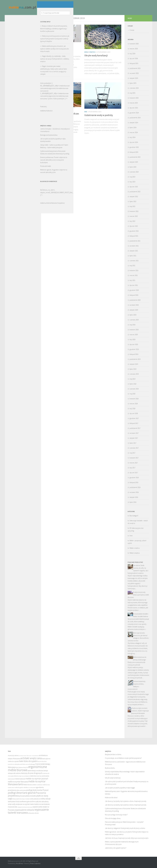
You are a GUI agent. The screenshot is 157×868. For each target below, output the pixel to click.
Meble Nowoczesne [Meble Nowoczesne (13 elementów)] (30, 785)
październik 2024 (135, 118)
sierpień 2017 (134, 438)
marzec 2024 (134, 132)
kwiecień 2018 (134, 399)
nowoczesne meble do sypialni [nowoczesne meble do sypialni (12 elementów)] (16, 787)
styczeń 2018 (134, 413)
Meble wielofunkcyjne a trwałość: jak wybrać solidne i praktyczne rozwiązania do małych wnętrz (22, 62)
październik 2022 (135, 192)
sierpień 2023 (134, 162)
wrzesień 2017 (134, 433)
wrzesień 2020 (134, 305)
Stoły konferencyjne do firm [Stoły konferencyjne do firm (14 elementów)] (25, 801)
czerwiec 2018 (134, 389)
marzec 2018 (134, 404)
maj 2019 (132, 379)
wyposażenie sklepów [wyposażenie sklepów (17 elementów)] (25, 810)
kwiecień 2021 (134, 270)
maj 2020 (132, 325)
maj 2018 (132, 394)
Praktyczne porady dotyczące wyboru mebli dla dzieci (138, 595)
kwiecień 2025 (134, 98)
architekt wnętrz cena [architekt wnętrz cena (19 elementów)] (31, 758)
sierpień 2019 (134, 364)
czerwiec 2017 (134, 448)
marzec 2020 (134, 335)
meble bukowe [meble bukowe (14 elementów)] (20, 779)
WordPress (19, 863)
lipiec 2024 (133, 127)
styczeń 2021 (134, 285)
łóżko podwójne (26, 112)
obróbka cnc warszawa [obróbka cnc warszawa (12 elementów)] (29, 787)
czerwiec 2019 (134, 374)
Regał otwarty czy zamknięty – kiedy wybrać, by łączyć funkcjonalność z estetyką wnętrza (22, 72)
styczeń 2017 (134, 473)
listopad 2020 (134, 295)
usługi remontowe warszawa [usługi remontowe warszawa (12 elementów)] (25, 807)
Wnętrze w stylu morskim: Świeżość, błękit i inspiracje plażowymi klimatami (140, 711)
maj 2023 (132, 177)
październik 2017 (135, 428)
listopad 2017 (134, 423)
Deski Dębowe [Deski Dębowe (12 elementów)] (19, 767)
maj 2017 (132, 453)
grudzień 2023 (134, 147)
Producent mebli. (13, 180)
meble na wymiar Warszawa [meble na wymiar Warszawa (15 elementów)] (18, 782)
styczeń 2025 (134, 108)
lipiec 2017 (133, 443)
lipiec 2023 (133, 167)
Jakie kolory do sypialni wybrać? (116, 848)
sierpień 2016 (134, 497)
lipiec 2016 (133, 502)
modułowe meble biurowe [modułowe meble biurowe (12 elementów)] (43, 785)
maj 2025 (132, 93)
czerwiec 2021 (134, 261)
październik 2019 (135, 359)
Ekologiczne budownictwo (17, 149)
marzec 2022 (134, 216)
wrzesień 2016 (134, 492)
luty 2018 (132, 408)
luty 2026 (132, 54)
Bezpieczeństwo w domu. (113, 754)
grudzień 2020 (134, 290)
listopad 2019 (134, 354)
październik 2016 (135, 487)
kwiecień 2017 (134, 458)
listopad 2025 (134, 63)
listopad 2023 (134, 152)
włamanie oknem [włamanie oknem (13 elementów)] (33, 813)
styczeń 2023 (134, 187)
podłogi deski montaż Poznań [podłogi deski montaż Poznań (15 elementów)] (37, 790)
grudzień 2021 (134, 231)
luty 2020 (132, 339)
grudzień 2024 (134, 113)
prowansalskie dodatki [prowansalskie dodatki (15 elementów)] (27, 796)
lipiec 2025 (133, 83)
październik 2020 (135, 300)
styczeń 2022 (134, 226)
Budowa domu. (110, 768)
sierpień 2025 (134, 78)
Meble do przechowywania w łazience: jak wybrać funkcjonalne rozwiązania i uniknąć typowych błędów (22, 52)
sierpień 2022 (134, 197)
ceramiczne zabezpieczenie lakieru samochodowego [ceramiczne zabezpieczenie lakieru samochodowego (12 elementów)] (21, 764)
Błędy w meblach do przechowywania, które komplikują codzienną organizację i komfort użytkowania (21, 42)
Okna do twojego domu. (113, 818)
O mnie (132, 30)
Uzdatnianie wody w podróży (99, 115)
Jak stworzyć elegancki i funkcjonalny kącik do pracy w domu (125, 828)
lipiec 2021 (133, 256)
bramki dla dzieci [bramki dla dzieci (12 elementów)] (42, 761)
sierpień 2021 (134, 251)
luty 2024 (132, 137)
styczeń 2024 (134, 142)
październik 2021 (135, 241)
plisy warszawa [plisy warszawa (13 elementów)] (21, 790)
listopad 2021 (134, 236)
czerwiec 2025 (134, 88)
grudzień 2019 (134, 349)
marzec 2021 (134, 275)
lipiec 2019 (133, 369)
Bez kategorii (134, 516)
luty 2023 (132, 182)
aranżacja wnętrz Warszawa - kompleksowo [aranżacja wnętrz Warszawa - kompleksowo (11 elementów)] (29, 756)
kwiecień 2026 (134, 44)
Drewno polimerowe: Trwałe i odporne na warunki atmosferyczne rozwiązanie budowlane (21, 174)
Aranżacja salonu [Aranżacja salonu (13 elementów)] (13, 755)
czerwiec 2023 (134, 172)
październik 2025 (135, 68)
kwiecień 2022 (134, 211)
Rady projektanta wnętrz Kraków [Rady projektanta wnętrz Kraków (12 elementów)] (21, 799)
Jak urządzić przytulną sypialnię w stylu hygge (120, 788)
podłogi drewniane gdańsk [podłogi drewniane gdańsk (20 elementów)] (22, 793)
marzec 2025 (134, 103)
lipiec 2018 (133, 384)
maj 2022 (132, 206)
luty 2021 (132, 280)
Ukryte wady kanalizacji (96, 55)
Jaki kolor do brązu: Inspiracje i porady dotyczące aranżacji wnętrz (127, 838)
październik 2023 (135, 157)
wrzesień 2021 (134, 246)
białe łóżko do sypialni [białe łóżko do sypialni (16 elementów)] (28, 761)
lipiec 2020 (133, 315)
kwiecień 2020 (134, 330)
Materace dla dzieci (111, 798)
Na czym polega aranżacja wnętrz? (116, 815)
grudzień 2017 (134, 418)
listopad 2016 (134, 482)
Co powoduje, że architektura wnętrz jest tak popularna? (123, 758)
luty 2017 (132, 468)
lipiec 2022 (133, 201)
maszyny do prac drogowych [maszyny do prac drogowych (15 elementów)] (32, 773)
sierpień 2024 (134, 123)
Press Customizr (35, 863)
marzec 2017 (134, 463)
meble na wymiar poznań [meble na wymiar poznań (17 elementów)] (37, 779)
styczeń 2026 (134, 58)
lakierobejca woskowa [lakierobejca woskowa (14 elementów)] (35, 770)
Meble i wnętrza (50, 45)
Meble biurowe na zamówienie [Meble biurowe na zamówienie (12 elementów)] (22, 776)
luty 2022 (132, 221)
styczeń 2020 (134, 344)
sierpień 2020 (134, 310)
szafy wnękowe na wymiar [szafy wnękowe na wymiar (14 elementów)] (21, 804)
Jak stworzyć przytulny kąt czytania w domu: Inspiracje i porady (126, 801)
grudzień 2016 (134, 478)
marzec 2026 (134, 49)
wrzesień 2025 (134, 73)
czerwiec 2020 (134, 320)
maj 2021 (132, 266)
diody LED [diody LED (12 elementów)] (26, 767)
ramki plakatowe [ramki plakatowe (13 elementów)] (35, 799)
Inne (46, 110)
